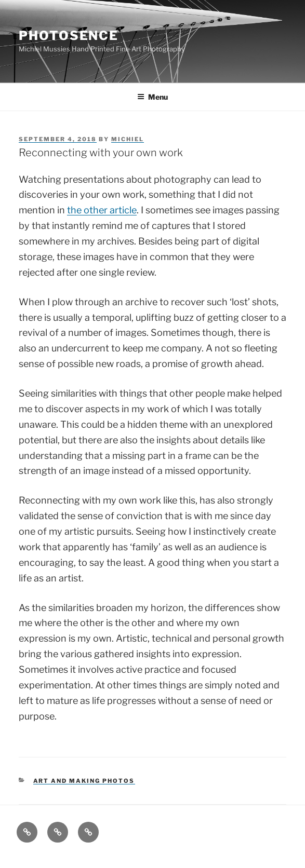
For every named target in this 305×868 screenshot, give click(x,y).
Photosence (69, 36)
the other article (102, 210)
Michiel (128, 139)
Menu (152, 97)
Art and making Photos (84, 781)
